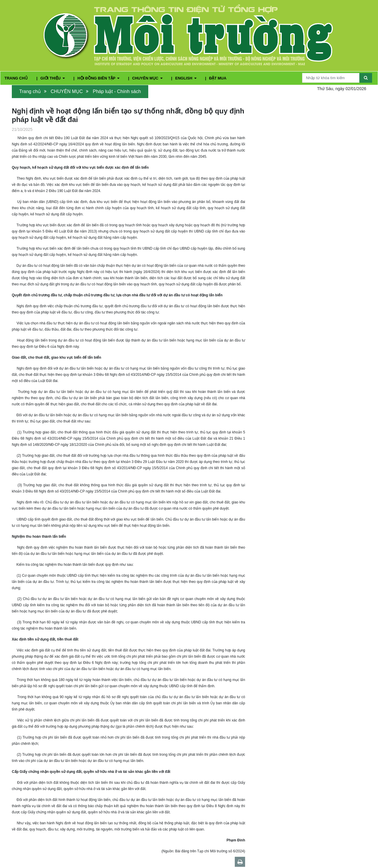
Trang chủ (30, 91)
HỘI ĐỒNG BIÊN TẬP (99, 78)
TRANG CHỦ (17, 78)
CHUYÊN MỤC (148, 78)
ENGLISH (186, 78)
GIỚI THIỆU (53, 78)
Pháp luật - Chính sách (117, 91)
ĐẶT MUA (218, 78)
